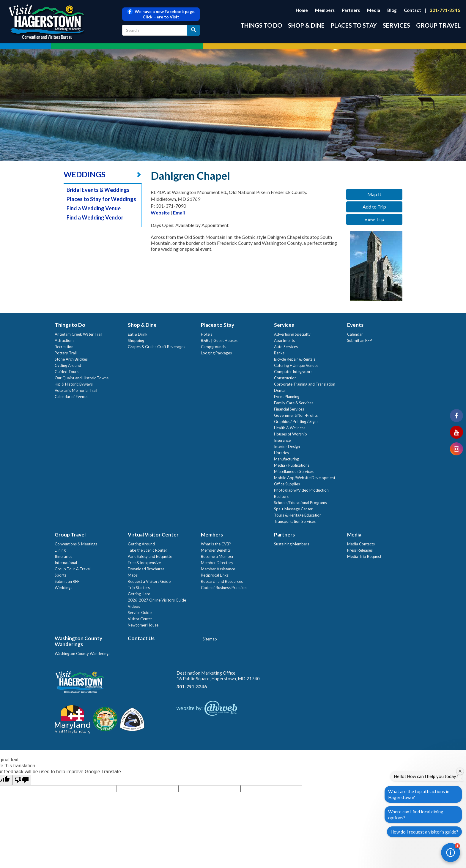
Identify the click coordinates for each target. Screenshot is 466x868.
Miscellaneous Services (294, 471)
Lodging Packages (216, 353)
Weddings (63, 588)
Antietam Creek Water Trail (78, 334)
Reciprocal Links (215, 575)
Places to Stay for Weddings (101, 199)
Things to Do (261, 25)
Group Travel (438, 25)
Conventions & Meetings (76, 544)
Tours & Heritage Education (298, 515)
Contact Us (141, 638)
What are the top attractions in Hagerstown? (419, 794)
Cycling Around (68, 365)
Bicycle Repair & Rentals (295, 359)
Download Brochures (146, 569)
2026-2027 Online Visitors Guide (157, 600)
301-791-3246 (445, 10)
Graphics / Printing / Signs (296, 422)
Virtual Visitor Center (153, 535)
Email (179, 213)
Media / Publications (292, 465)
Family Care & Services (294, 403)
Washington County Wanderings (78, 641)
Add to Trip (374, 207)
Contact (413, 10)
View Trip (374, 219)
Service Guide (140, 613)
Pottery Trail (66, 353)
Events (355, 325)
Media (374, 10)
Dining (60, 550)
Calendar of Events (71, 397)
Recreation (64, 347)
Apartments (284, 340)
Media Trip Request (364, 556)
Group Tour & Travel (73, 569)
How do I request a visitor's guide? (424, 832)
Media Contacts (361, 544)
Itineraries (63, 556)
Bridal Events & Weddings (98, 190)
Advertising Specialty (292, 334)
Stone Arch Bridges (71, 359)
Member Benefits (216, 550)
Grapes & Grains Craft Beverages (156, 347)
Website (160, 213)
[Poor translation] (22, 780)
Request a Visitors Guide (149, 581)
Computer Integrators (293, 372)
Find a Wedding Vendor (95, 217)
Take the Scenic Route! (147, 550)
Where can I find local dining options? (416, 815)
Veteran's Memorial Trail (76, 390)
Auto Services (286, 347)
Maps (133, 575)
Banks (279, 353)
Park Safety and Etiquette (150, 556)
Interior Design (287, 446)
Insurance (282, 440)
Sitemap (210, 639)
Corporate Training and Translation (305, 384)
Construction (285, 378)
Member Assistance (218, 569)
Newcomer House (143, 625)
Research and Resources (222, 581)
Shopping (136, 340)
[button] (451, 853)
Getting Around (141, 544)
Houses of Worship (291, 434)
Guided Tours (67, 372)
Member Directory (217, 563)
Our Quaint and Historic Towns (82, 378)
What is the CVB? (216, 544)
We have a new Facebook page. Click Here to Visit (161, 14)
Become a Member (217, 556)
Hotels (207, 334)
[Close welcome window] (460, 771)
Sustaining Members (292, 544)
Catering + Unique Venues (296, 365)
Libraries (281, 453)
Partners (351, 10)
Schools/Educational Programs (300, 503)
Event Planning (287, 397)
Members (325, 10)
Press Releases (360, 550)
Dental (280, 390)
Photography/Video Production (301, 490)
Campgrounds (213, 347)
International (66, 563)
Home (302, 10)
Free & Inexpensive (144, 563)
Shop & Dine (306, 25)
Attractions (64, 340)
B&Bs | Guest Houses (219, 340)
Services (396, 25)
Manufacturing (286, 459)
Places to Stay (354, 25)
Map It (374, 194)
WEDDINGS (85, 174)
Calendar (355, 334)
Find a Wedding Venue (94, 208)
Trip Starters (139, 588)
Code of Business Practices (224, 588)
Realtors (281, 496)
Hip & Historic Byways (74, 384)
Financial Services (289, 409)
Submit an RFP (360, 340)
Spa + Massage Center (293, 509)
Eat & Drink (138, 334)
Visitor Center (140, 619)
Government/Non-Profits (296, 415)
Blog (392, 10)
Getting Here (139, 594)
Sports (60, 575)
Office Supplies (287, 484)
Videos (134, 606)
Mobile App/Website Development (305, 478)
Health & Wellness (290, 428)
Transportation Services (295, 521)
